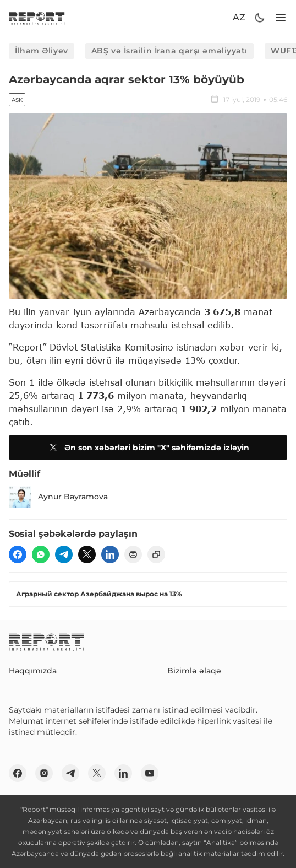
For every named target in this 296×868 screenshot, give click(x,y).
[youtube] (150, 773)
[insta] (44, 773)
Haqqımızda (33, 671)
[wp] (41, 554)
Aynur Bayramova (58, 497)
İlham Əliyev (42, 51)
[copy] (156, 554)
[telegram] (64, 554)
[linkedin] (110, 554)
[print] (133, 554)
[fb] (18, 554)
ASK (17, 100)
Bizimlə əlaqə (194, 671)
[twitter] (87, 554)
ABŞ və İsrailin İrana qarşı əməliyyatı (169, 51)
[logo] (37, 18)
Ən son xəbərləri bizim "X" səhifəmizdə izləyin (148, 448)
